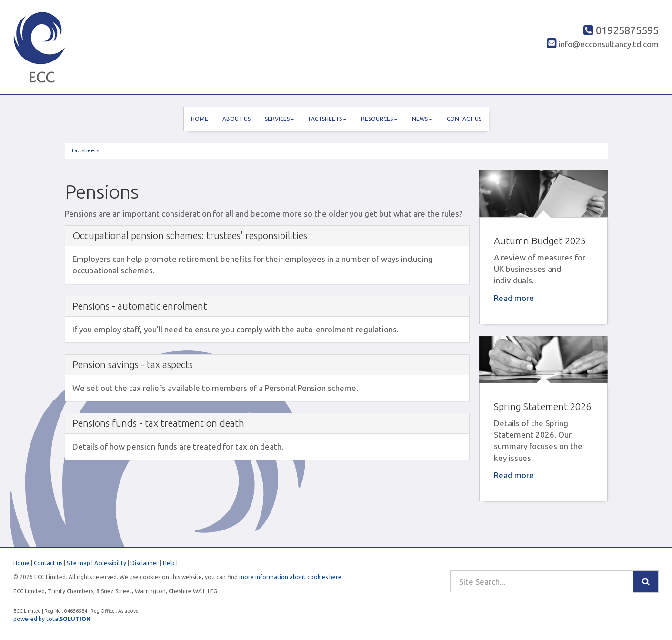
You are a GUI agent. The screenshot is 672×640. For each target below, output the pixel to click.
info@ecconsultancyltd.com (603, 44)
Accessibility (110, 563)
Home (200, 119)
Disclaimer (145, 563)
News (422, 119)
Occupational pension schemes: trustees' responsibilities (190, 235)
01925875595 (621, 30)
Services (280, 119)
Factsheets (328, 119)
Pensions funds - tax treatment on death (158, 423)
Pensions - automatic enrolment (140, 306)
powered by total (52, 619)
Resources (379, 119)
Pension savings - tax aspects (133, 365)
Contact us (464, 119)
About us (236, 119)
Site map (78, 563)
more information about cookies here (290, 577)
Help (169, 563)
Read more (515, 298)
